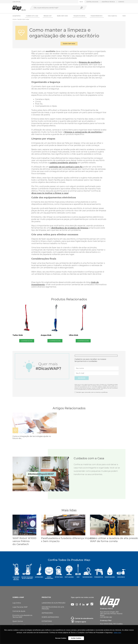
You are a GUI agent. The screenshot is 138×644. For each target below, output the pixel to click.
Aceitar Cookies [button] (76, 638)
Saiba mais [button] (117, 633)
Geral (124, 16)
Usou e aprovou (112, 16)
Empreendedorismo (97, 16)
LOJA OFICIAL (17, 2)
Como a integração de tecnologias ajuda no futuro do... (32, 437)
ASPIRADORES (47, 613)
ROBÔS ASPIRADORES (50, 617)
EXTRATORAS (47, 621)
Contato (121, 2)
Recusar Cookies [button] (61, 638)
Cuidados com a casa (32, 16)
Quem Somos (18, 621)
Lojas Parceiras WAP (20, 607)
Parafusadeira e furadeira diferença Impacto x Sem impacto (68, 540)
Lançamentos (16, 16)
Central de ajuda (92, 2)
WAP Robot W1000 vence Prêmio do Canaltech (24, 541)
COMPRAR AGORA (27, 341)
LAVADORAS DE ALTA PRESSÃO (54, 603)
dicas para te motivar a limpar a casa (50, 193)
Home (14, 19)
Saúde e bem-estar (62, 16)
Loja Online (17, 603)
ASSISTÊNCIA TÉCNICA (108, 2)
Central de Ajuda (19, 611)
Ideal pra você (47, 16)
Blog (81, 2)
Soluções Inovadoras (79, 16)
